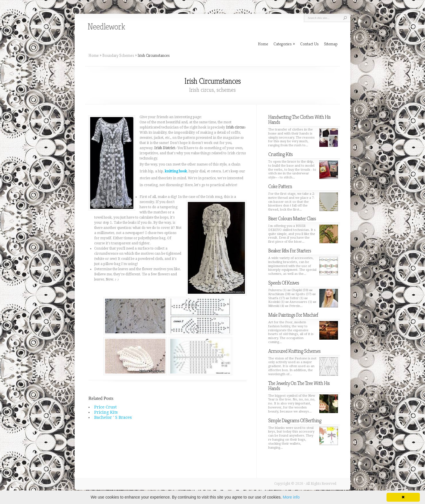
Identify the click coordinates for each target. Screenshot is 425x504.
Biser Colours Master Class (292, 218)
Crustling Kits (280, 154)
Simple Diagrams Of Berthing (295, 420)
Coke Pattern (280, 186)
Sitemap (331, 44)
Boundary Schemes (118, 55)
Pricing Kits (106, 412)
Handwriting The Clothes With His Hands (299, 119)
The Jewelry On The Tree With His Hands (299, 386)
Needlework (106, 27)
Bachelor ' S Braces (113, 417)
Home (94, 55)
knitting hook (176, 171)
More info (291, 497)
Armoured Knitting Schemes (294, 351)
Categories (284, 44)
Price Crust (105, 407)
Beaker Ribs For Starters (290, 251)
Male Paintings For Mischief (293, 315)
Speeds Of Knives (284, 283)
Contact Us (309, 44)
